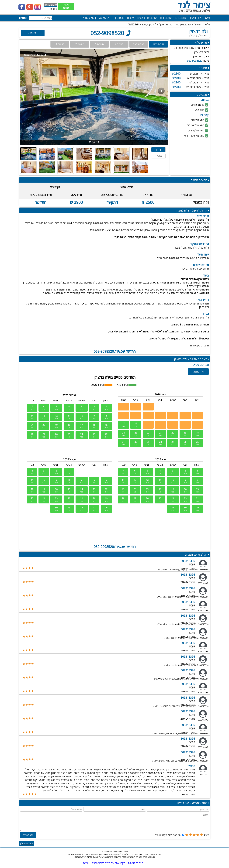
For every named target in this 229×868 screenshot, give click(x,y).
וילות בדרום (166, 18)
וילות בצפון (196, 18)
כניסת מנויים (98, 863)
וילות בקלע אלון (150, 24)
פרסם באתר (51, 5)
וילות (207, 24)
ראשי (207, 18)
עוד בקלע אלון (26, 843)
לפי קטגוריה (88, 18)
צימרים (131, 18)
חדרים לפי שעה (105, 18)
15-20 (158, 156)
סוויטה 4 (119, 44)
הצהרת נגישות (136, 863)
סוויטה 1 (60, 44)
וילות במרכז (181, 18)
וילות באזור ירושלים (147, 18)
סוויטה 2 (80, 44)
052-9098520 (111, 33)
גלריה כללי (159, 44)
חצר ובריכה (139, 44)
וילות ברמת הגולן (169, 24)
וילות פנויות (66, 6)
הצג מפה (33, 33)
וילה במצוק (198, 372)
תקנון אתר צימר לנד (115, 863)
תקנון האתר (161, 835)
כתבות (53, 9)
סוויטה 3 (99, 44)
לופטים (121, 18)
